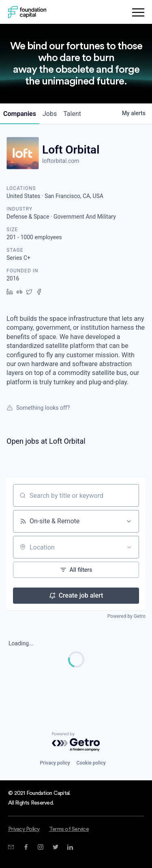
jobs (50, 114)
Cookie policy (91, 763)
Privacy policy (55, 763)
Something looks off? (38, 408)
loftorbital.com (61, 161)
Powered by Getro (126, 616)
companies (20, 114)
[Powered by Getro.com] (76, 742)
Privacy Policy (24, 829)
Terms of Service (69, 829)
